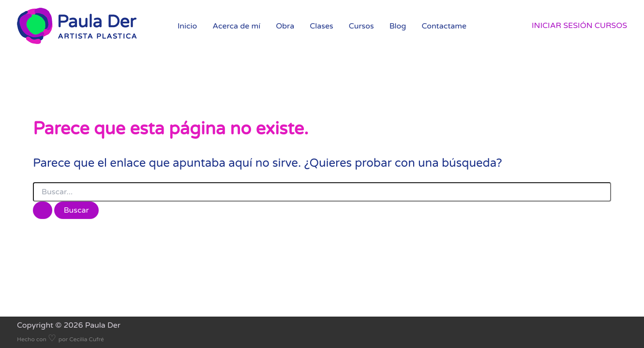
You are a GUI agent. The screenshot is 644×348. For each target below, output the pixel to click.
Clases (322, 26)
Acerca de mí (236, 26)
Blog (398, 26)
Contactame (444, 26)
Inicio (187, 26)
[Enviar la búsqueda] (43, 210)
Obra (285, 26)
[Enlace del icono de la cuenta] (579, 26)
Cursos (361, 26)
